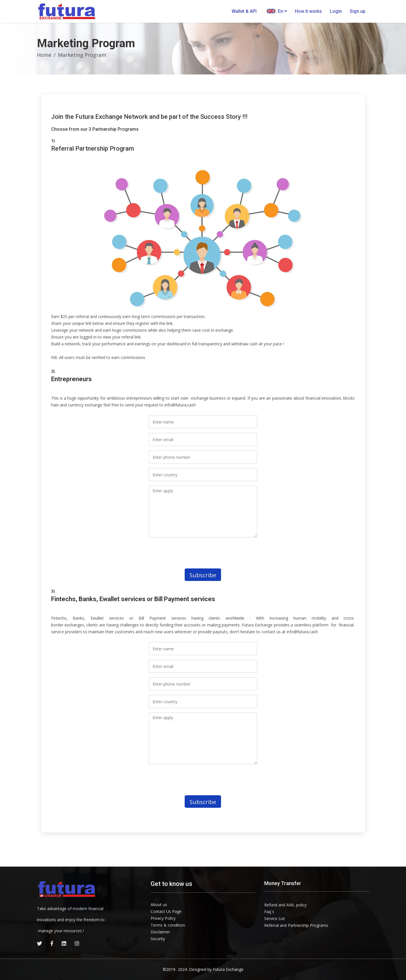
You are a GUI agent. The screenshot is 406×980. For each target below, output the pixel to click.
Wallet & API (244, 11)
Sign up (358, 11)
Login (336, 11)
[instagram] (77, 943)
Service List (275, 918)
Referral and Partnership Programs (296, 925)
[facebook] (52, 943)
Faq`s (269, 912)
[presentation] (196, 553)
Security (158, 939)
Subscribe (203, 575)
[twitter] (39, 943)
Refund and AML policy (285, 905)
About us (159, 905)
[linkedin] (64, 943)
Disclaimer (160, 932)
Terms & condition (168, 925)
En (277, 11)
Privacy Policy (163, 918)
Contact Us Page (166, 911)
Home (44, 55)
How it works (308, 11)
